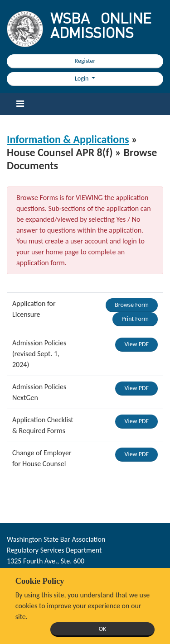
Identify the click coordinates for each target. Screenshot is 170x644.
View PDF (136, 344)
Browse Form (132, 305)
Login (83, 79)
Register (85, 61)
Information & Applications (68, 139)
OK (103, 629)
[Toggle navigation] (20, 104)
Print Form (135, 319)
